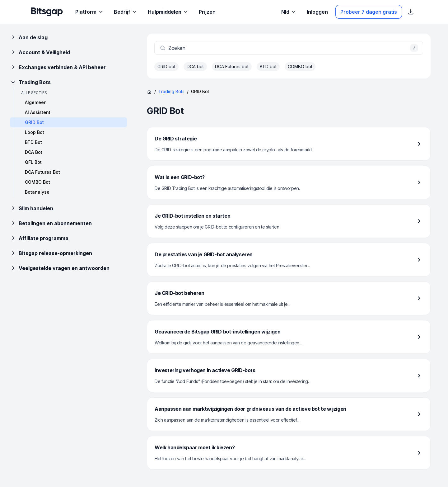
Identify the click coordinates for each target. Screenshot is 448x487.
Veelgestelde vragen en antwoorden (60, 268)
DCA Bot (34, 152)
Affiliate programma (39, 238)
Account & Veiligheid (40, 52)
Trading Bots (30, 82)
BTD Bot (33, 142)
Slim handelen (32, 208)
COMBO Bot (37, 182)
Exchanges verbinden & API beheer (58, 67)
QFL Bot (33, 162)
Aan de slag (29, 37)
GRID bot (166, 66)
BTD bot (268, 66)
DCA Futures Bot (42, 172)
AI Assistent (38, 112)
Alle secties (34, 93)
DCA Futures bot (232, 66)
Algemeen (36, 102)
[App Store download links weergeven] (411, 12)
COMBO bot (300, 66)
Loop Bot (35, 132)
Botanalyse (37, 192)
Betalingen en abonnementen (51, 223)
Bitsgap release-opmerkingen (51, 253)
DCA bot (195, 66)
